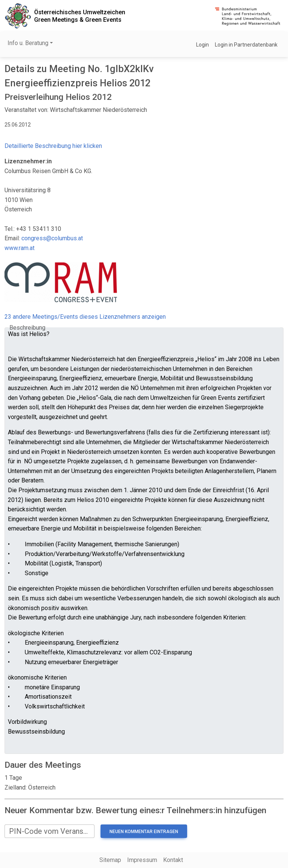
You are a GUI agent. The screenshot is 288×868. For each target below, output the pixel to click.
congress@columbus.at (52, 238)
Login (202, 45)
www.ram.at (19, 248)
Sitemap (110, 860)
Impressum (142, 860)
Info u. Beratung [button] (28, 43)
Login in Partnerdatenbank (246, 45)
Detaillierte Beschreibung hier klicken (53, 146)
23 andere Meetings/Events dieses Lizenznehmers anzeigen (85, 317)
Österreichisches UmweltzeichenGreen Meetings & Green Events (80, 16)
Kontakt (173, 860)
